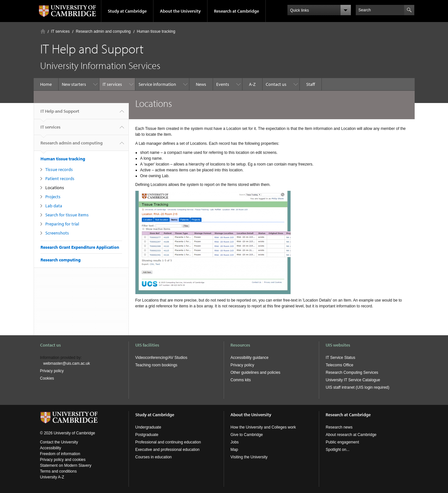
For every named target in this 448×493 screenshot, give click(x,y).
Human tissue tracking (156, 31)
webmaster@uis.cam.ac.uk (67, 363)
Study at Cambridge (127, 11)
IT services (61, 31)
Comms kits (241, 380)
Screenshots (57, 233)
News (201, 84)
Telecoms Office (339, 365)
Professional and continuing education (168, 442)
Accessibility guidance (249, 358)
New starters (74, 84)
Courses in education (154, 457)
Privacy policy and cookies (63, 460)
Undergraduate (148, 427)
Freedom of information (60, 454)
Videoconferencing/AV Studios (161, 358)
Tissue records (59, 169)
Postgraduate (147, 435)
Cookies (47, 378)
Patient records (60, 178)
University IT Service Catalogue (353, 380)
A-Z (252, 84)
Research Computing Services (352, 373)
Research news (339, 427)
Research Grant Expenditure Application (80, 247)
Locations (55, 188)
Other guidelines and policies (255, 373)
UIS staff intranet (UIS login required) (358, 387)
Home (43, 31)
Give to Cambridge (247, 435)
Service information (157, 84)
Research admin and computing (103, 31)
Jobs (235, 442)
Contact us (276, 84)
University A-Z (52, 477)
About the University (180, 11)
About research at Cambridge (351, 435)
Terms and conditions (58, 471)
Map (234, 450)
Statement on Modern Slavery (66, 465)
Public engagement (342, 442)
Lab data (54, 206)
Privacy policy (52, 371)
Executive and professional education (168, 450)
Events (223, 84)
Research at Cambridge (236, 11)
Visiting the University (249, 457)
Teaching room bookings (156, 365)
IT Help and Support (60, 114)
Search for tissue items (67, 215)
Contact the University (59, 442)
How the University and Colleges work (263, 427)
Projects (53, 197)
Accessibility (51, 448)
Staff (311, 84)
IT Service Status (340, 358)
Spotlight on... (337, 450)
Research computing (61, 260)
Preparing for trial (62, 224)
